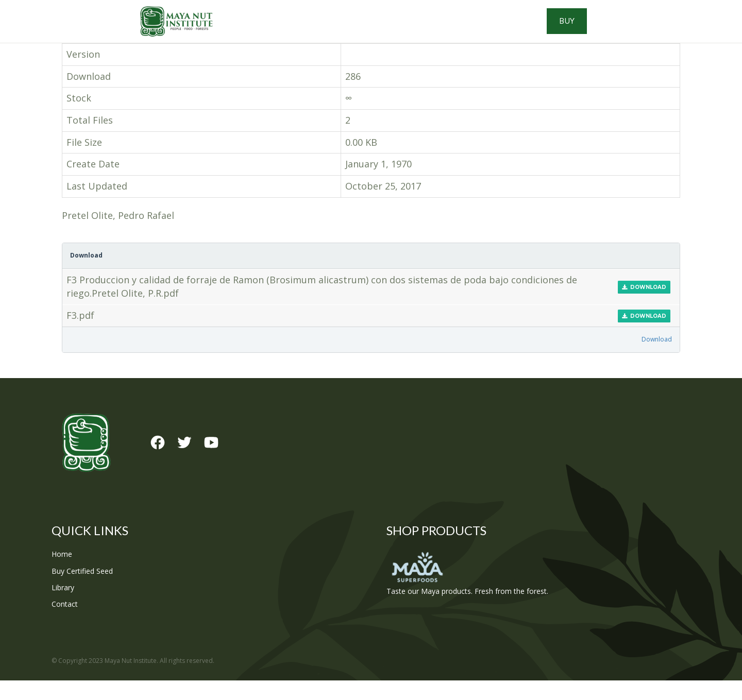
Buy (644, 31)
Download (644, 306)
